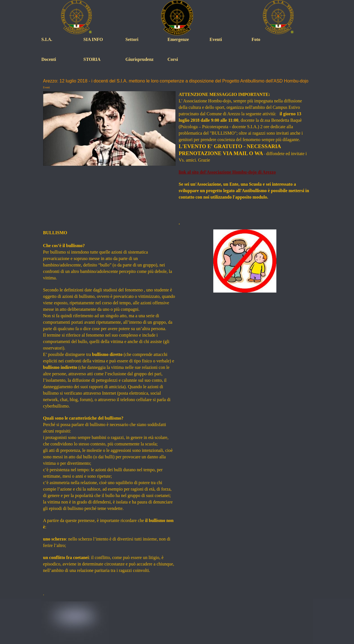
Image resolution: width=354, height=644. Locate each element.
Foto (256, 39)
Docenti (49, 59)
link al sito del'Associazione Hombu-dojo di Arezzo (227, 172)
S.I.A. (47, 39)
